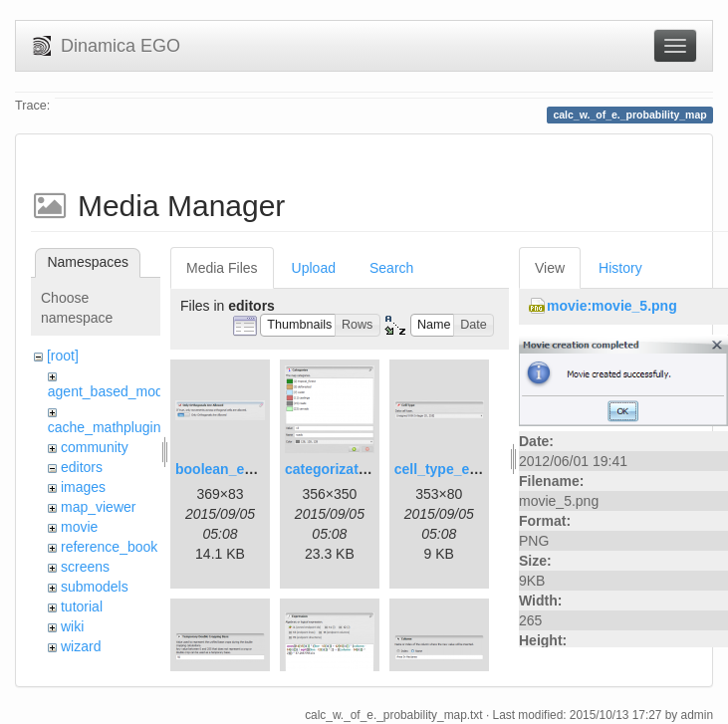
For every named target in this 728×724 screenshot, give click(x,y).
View (550, 268)
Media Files (222, 268)
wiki (72, 626)
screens (85, 567)
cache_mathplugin (105, 427)
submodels (95, 587)
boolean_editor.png (240, 469)
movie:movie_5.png (612, 306)
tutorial (82, 606)
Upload (314, 268)
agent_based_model (111, 391)
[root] (63, 356)
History (620, 268)
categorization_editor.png (369, 469)
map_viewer (98, 507)
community (95, 447)
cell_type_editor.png (462, 469)
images (83, 487)
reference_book (109, 547)
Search (391, 268)
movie (79, 527)
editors (82, 467)
